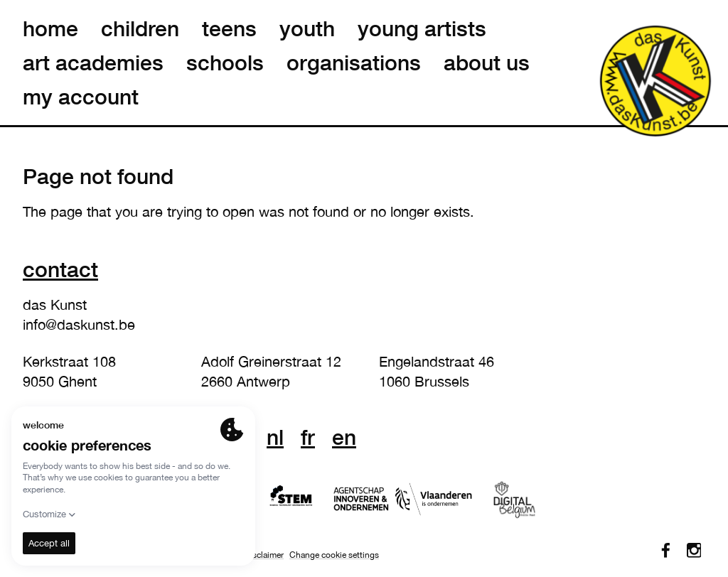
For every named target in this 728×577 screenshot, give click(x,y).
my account (81, 97)
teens (229, 28)
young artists (422, 28)
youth (307, 28)
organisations (354, 63)
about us (487, 63)
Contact (60, 269)
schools (225, 63)
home (50, 28)
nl (275, 437)
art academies (93, 63)
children (140, 28)
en (344, 437)
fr (308, 437)
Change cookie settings (334, 555)
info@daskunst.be (79, 324)
